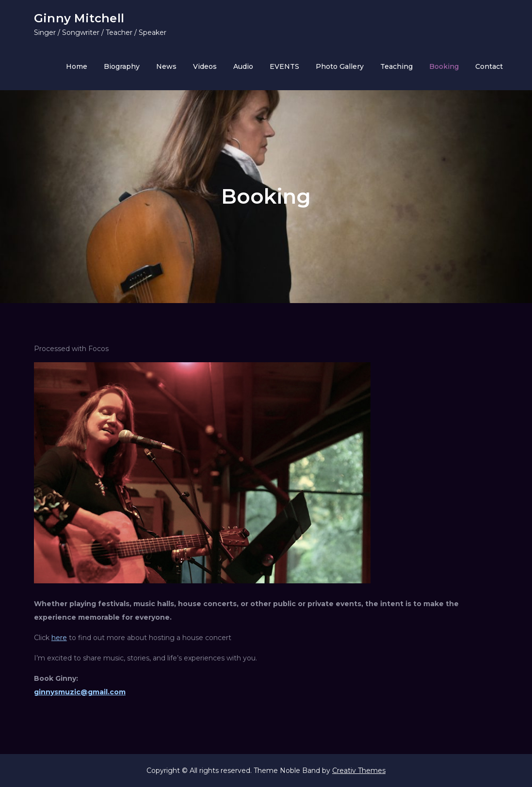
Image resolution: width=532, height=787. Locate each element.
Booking (444, 66)
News (166, 66)
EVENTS (284, 66)
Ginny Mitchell (79, 18)
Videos (205, 66)
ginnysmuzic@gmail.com (80, 692)
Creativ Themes (359, 771)
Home (77, 66)
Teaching (396, 66)
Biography (122, 66)
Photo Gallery (340, 66)
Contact (489, 66)
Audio (243, 66)
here (59, 638)
